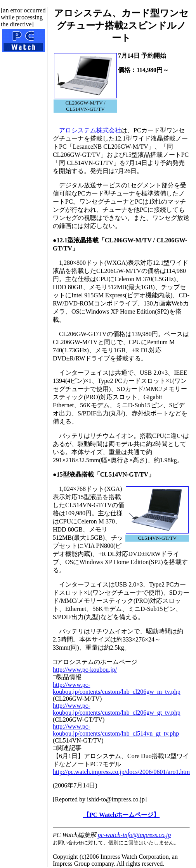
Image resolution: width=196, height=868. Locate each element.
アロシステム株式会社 (90, 130)
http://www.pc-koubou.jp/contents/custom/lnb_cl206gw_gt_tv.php (117, 709)
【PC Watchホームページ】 (121, 815)
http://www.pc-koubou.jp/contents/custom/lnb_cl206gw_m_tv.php (117, 688)
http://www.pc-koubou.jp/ (85, 670)
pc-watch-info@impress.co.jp (134, 835)
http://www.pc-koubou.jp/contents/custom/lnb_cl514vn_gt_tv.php (116, 730)
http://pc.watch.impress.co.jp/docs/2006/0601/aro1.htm (121, 772)
